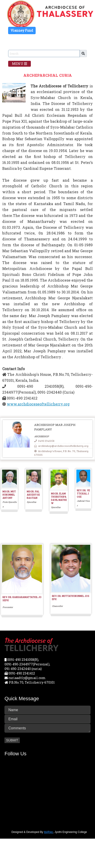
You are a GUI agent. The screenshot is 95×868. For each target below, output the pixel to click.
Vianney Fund (22, 30)
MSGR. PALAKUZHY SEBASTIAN (33, 495)
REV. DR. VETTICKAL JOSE (83, 493)
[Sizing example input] (44, 53)
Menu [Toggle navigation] (19, 64)
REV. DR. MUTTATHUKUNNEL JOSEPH (71, 597)
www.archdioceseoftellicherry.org (38, 404)
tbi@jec (49, 832)
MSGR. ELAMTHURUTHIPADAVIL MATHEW (59, 498)
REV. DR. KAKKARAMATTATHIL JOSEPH (22, 599)
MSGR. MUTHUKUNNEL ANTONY (9, 495)
